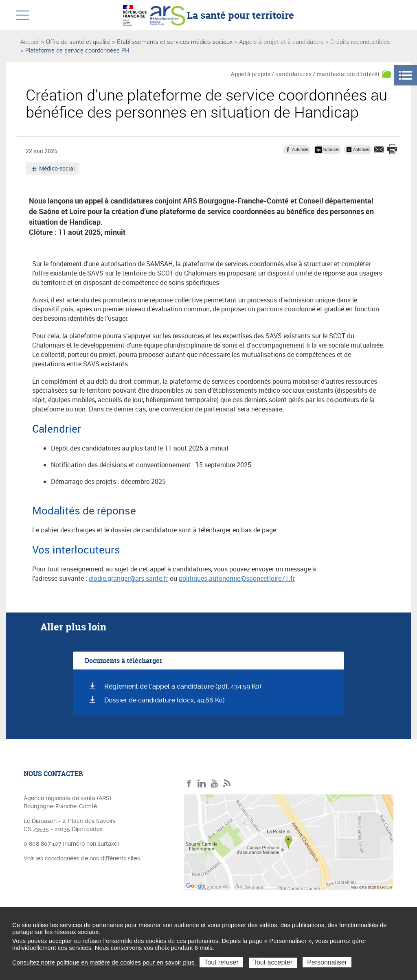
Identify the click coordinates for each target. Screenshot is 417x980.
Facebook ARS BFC (189, 784)
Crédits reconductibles (360, 42)
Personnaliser (327, 962)
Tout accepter (273, 962)
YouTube (214, 784)
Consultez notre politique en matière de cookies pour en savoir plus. (105, 962)
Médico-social (56, 169)
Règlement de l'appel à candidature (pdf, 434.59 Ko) (183, 686)
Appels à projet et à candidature (281, 42)
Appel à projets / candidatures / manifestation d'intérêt (305, 74)
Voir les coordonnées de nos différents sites (82, 858)
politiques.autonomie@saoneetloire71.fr (237, 578)
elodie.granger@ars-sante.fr (128, 578)
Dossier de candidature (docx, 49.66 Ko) (165, 700)
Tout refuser (221, 962)
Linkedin (202, 784)
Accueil (30, 42)
